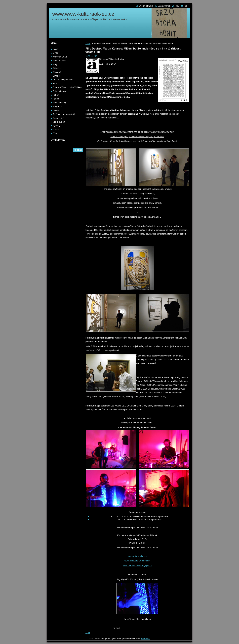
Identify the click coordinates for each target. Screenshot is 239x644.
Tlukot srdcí (58, 118)
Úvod (88, 43)
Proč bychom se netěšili (64, 114)
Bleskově (57, 72)
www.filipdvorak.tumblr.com (137, 561)
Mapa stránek (164, 6)
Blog (55, 64)
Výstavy (56, 126)
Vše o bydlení (59, 122)
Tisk (185, 6)
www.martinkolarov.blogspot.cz (137, 565)
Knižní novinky (60, 103)
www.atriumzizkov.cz (137, 556)
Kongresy (57, 106)
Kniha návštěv (59, 61)
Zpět (88, 632)
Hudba (56, 99)
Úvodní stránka (146, 6)
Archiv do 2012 (60, 57)
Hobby (56, 95)
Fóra (55, 133)
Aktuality (57, 68)
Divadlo (56, 76)
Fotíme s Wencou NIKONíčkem (67, 87)
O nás (55, 53)
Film (55, 83)
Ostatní (56, 110)
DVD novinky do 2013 (63, 80)
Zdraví (56, 129)
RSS (177, 6)
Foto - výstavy (59, 91)
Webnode (146, 639)
